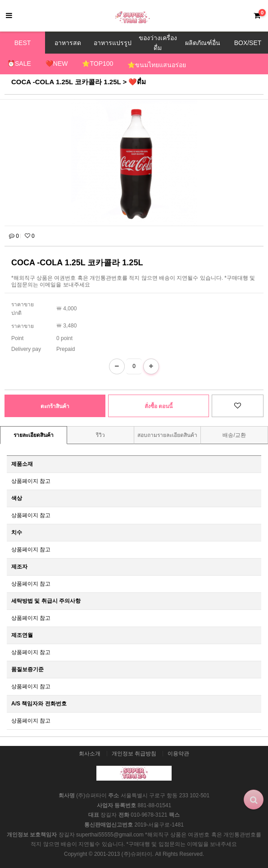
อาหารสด (68, 43)
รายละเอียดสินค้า (34, 435)
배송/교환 (234, 435)
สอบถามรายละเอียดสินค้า (167, 435)
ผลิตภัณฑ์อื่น (203, 43)
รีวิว (100, 435)
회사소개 (90, 754)
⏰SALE (19, 64)
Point (17, 338)
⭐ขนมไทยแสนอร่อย (157, 65)
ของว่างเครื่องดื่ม (158, 43)
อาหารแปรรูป (113, 43)
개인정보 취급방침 (134, 754)
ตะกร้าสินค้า (55, 406)
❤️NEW (57, 64)
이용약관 (178, 754)
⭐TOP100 (98, 64)
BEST (23, 43)
